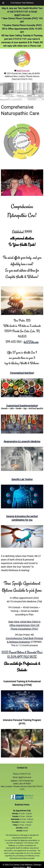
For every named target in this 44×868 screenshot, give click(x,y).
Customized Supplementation (22, 406)
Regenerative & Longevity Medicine (22, 441)
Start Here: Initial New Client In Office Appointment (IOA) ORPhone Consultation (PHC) (24, 625)
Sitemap (37, 865)
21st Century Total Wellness (22, 3)
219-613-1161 (21, 12)
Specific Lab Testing (22, 479)
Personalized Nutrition (22, 373)
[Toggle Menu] (3, 3)
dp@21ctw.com (22, 15)
